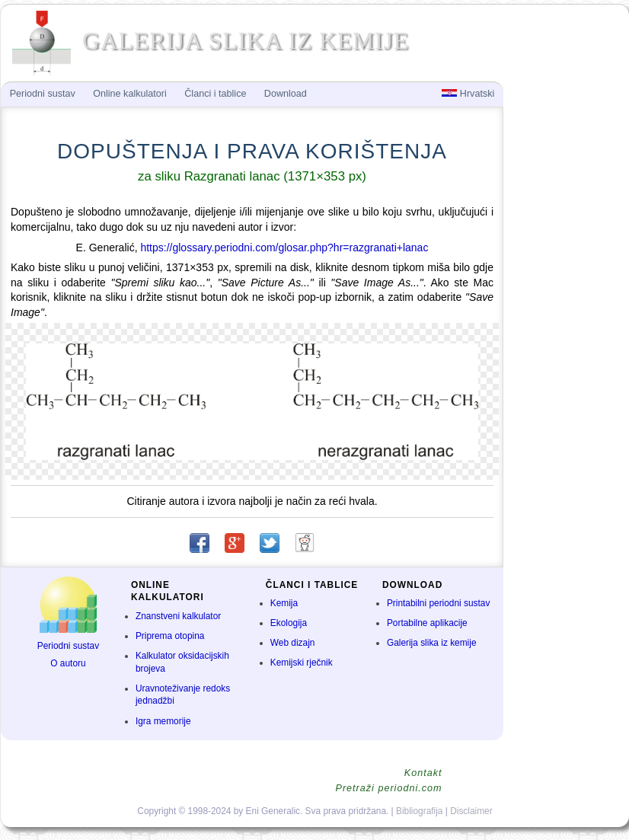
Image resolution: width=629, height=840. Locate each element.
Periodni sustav (68, 646)
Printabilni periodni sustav (439, 603)
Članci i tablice (215, 94)
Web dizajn (293, 643)
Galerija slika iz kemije (432, 643)
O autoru (68, 663)
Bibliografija (419, 811)
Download (286, 94)
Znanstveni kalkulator (178, 616)
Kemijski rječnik (302, 663)
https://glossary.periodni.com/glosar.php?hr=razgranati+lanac (284, 248)
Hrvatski (468, 94)
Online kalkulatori (130, 94)
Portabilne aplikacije (427, 623)
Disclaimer (471, 811)
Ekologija (289, 623)
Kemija (284, 603)
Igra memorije (163, 721)
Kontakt (423, 773)
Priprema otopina (170, 636)
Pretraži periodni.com (389, 788)
